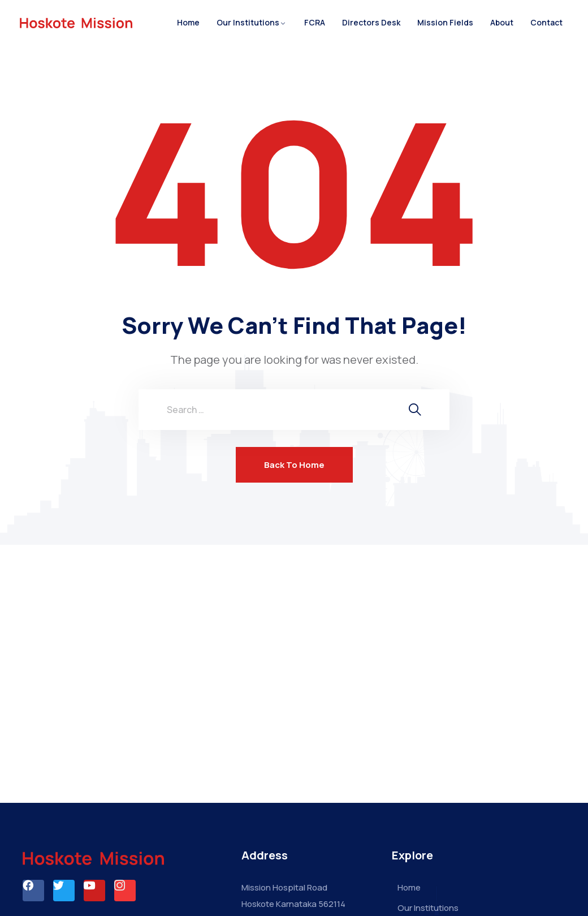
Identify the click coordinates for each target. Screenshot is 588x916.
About (502, 22)
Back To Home (294, 465)
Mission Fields (445, 22)
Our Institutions (248, 22)
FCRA (315, 22)
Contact (546, 22)
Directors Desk (371, 22)
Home (188, 22)
